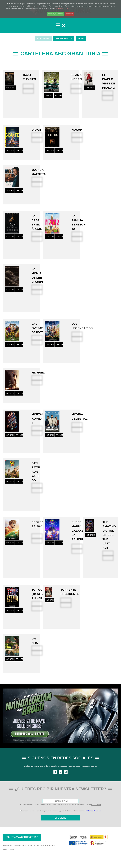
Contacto (8, 855)
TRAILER (59, 97)
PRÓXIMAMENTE (64, 39)
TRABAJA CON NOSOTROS (25, 846)
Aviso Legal (9, 858)
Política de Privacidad (93, 819)
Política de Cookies (63, 9)
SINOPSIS (11, 89)
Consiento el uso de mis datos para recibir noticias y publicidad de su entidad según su (60, 819)
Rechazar (70, 14)
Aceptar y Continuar (55, 14)
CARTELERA (43, 39)
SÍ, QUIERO (60, 826)
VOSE (81, 39)
